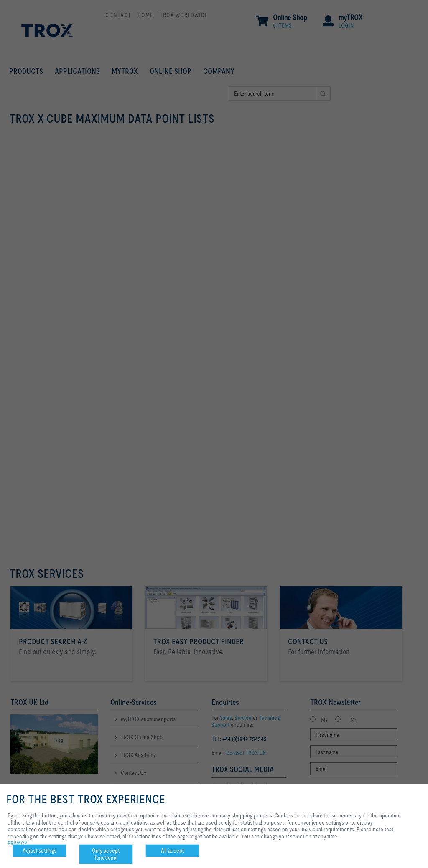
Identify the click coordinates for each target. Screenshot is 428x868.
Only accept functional (106, 854)
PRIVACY (18, 843)
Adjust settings (39, 850)
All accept (172, 850)
